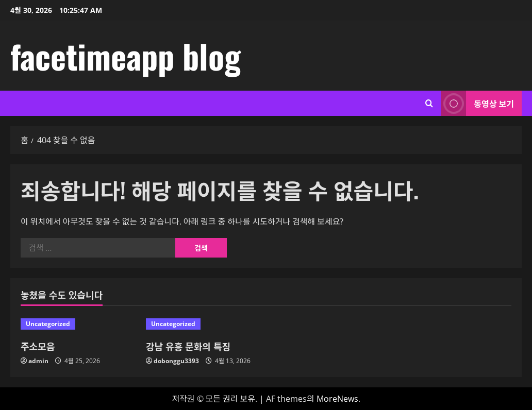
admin (38, 361)
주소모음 (38, 346)
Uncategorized (48, 324)
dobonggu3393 (176, 361)
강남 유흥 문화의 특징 (188, 346)
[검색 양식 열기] (429, 103)
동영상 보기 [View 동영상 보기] (477, 103)
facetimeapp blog (126, 56)
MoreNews (337, 399)
